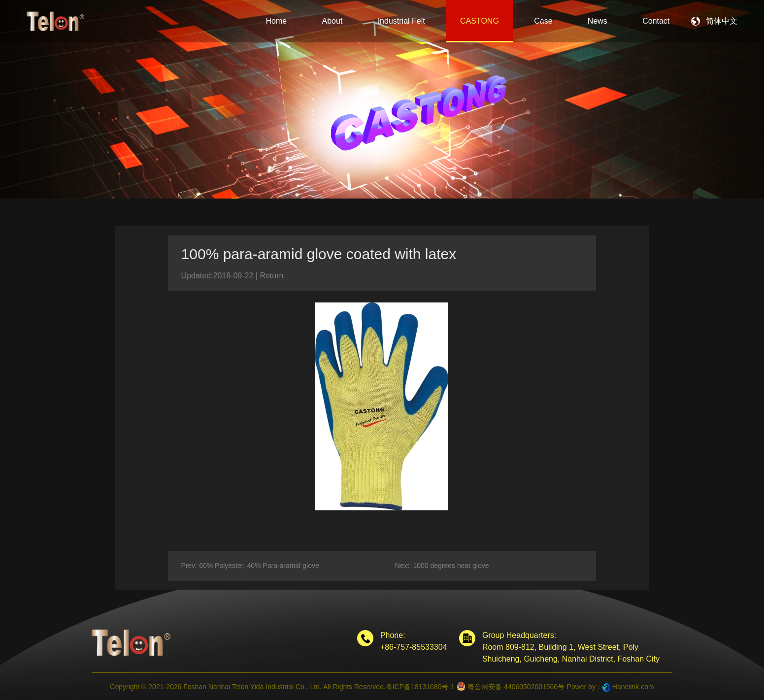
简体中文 (722, 21)
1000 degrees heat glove (451, 566)
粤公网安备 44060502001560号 (511, 686)
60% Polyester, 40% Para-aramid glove (259, 566)
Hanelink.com (633, 687)
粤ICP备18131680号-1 (420, 687)
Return (271, 276)
